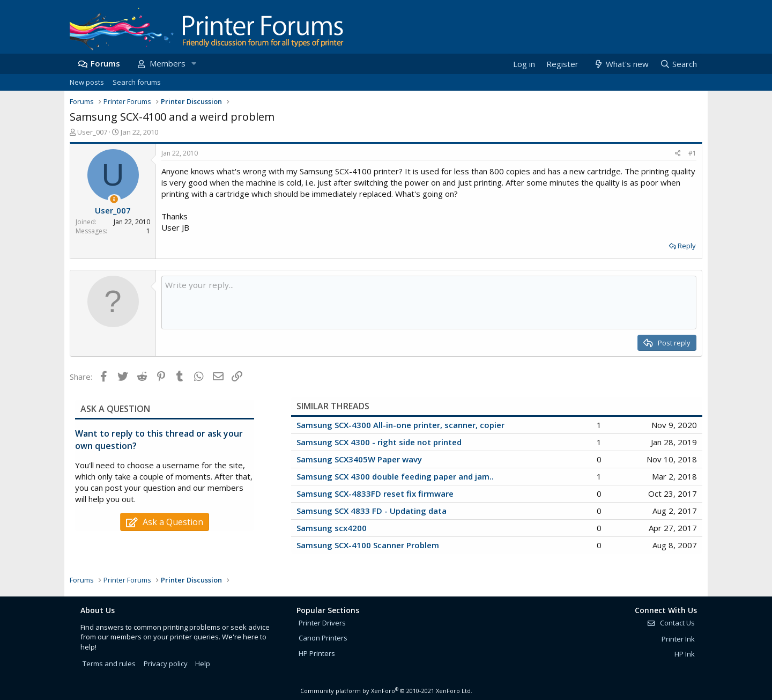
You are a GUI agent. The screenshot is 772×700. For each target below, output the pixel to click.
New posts (87, 82)
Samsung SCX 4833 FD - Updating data (372, 511)
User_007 (92, 132)
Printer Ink (678, 639)
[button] (194, 64)
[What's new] (621, 64)
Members (168, 63)
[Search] (678, 64)
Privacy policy (166, 664)
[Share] (678, 154)
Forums (105, 63)
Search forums (137, 82)
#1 (692, 153)
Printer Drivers (322, 623)
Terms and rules (109, 664)
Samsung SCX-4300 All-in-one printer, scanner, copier (400, 425)
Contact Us (671, 623)
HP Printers (317, 653)
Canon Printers (323, 638)
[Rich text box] (429, 303)
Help (203, 664)
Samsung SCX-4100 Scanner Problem (368, 545)
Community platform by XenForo (386, 691)
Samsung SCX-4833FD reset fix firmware (375, 493)
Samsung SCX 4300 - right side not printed (379, 442)
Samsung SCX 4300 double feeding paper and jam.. (395, 476)
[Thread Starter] (114, 199)
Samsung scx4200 (332, 528)
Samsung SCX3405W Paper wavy (359, 459)
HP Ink (685, 654)
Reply (687, 246)
